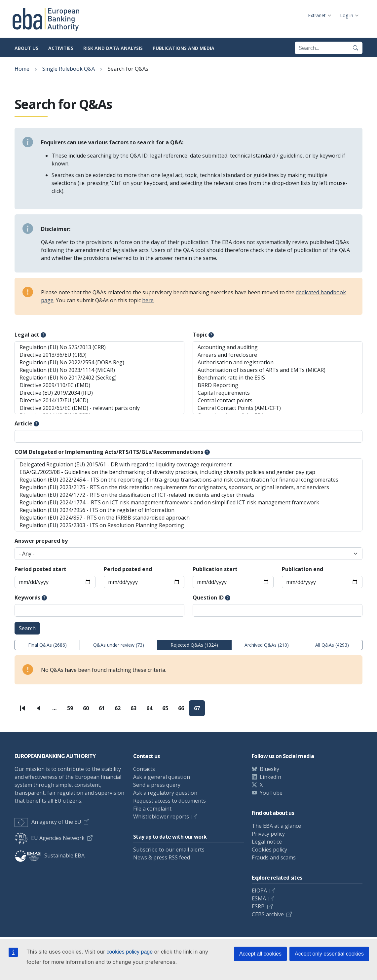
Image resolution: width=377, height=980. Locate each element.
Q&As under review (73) (119, 645)
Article (23, 423)
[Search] (356, 48)
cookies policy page (130, 952)
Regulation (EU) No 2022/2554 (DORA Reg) (99, 363)
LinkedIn (270, 777)
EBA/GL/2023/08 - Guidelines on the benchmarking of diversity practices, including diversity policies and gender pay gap (188, 472)
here (148, 300)
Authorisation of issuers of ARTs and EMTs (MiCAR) (278, 370)
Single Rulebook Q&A (69, 69)
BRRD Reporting (278, 385)
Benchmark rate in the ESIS (278, 378)
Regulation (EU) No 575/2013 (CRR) (99, 347)
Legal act (27, 335)
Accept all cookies (260, 954)
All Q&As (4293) (332, 645)
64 (152, 710)
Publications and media (184, 48)
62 (120, 710)
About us (26, 48)
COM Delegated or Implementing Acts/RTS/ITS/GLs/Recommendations (109, 452)
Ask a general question (162, 777)
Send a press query (157, 785)
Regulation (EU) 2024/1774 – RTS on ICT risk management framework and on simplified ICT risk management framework (188, 503)
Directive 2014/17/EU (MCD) (99, 400)
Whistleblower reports (161, 817)
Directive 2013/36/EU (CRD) (99, 355)
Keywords (27, 598)
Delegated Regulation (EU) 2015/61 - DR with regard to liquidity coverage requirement (188, 465)
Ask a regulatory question (165, 793)
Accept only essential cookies (329, 954)
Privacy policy (268, 834)
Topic (200, 335)
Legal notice (267, 842)
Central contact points (278, 400)
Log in (347, 15)
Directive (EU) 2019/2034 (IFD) (99, 393)
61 (104, 710)
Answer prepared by (41, 541)
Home (22, 69)
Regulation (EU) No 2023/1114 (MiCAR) (99, 370)
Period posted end (128, 569)
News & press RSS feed (162, 857)
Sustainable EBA (50, 855)
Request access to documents (170, 801)
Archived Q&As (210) (267, 645)
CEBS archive (268, 914)
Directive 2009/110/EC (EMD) (99, 385)
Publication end (302, 569)
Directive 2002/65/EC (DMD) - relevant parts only (99, 408)
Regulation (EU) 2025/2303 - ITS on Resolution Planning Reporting (188, 525)
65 (168, 710)
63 (136, 710)
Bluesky (269, 769)
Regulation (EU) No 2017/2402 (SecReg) (99, 378)
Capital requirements (278, 393)
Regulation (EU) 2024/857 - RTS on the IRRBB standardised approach (188, 518)
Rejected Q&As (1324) (194, 645)
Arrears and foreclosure (278, 355)
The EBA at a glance (276, 826)
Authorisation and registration (278, 363)
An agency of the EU (48, 822)
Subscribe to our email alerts (169, 850)
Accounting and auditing (278, 347)
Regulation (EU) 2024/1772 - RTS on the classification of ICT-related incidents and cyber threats (188, 495)
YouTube (271, 793)
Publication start (215, 569)
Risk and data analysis (113, 48)
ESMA (259, 898)
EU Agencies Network (50, 838)
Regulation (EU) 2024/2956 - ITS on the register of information (188, 510)
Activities (61, 48)
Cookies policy (269, 850)
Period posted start (40, 569)
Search (27, 628)
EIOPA (259, 890)
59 (73, 710)
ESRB (258, 906)
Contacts (144, 769)
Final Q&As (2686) (47, 645)
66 (184, 710)
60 (88, 710)
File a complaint (152, 809)
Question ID (208, 598)
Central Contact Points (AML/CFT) (278, 408)
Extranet (317, 15)
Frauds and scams (274, 857)
